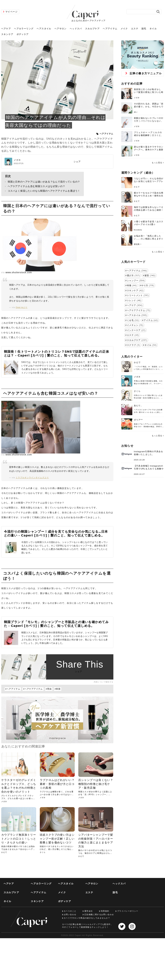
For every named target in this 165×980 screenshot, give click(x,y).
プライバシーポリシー (128, 911)
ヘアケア (6, 29)
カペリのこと (70, 911)
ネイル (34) (151, 345)
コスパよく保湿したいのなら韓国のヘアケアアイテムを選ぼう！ (44, 191)
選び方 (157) (133, 275)
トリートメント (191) (138, 295)
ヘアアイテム (110, 29)
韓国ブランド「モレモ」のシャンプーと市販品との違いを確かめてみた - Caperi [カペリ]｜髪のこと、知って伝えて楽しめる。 (56, 624)
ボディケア (23, 34)
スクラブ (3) (133, 345)
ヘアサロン (61, 29)
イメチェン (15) (135, 325)
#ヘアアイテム (13, 689)
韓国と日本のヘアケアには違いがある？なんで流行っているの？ (44, 182)
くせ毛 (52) (133, 320)
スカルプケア (92, 29)
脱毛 (144, 29)
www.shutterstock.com (19, 272)
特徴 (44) (132, 285)
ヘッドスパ (76, 29)
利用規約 (105, 911)
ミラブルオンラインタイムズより (32, 478)
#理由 (49, 689)
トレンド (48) (134, 300)
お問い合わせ (70, 915)
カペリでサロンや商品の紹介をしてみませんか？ (87, 918)
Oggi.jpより (22, 307)
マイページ (11, 12)
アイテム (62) (151, 320)
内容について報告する (104, 682)
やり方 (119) (148, 285)
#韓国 (58, 689)
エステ (135, 29)
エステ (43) (133, 335)
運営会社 (89, 911)
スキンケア (7, 34)
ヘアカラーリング (24, 29)
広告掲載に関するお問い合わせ (99, 915)
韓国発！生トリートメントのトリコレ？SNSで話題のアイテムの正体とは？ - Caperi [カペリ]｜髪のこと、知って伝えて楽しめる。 (57, 353)
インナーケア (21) (136, 330)
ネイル (153, 29)
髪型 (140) (150, 275)
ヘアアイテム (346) (137, 271)
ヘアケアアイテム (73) (139, 310)
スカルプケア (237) (137, 340)
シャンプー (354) (136, 280)
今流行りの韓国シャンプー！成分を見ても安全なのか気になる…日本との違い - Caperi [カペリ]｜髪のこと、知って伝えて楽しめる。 (56, 533)
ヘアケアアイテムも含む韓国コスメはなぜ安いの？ (36, 186)
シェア (77, 162)
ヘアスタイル (44, 29)
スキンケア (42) (135, 290)
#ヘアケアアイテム (33, 689)
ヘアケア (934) (135, 305)
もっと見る (157, 163)
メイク (124, 29)
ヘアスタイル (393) (137, 315)
